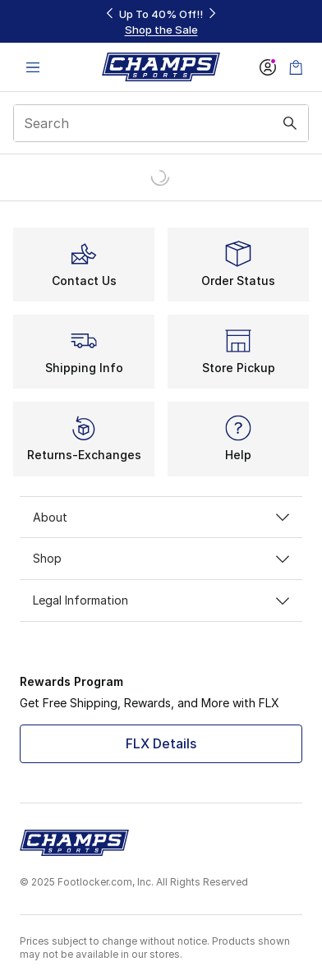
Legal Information (161, 600)
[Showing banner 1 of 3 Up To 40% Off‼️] (161, 22)
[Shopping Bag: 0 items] (296, 67)
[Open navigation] (33, 67)
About (161, 517)
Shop (161, 558)
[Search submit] (290, 123)
